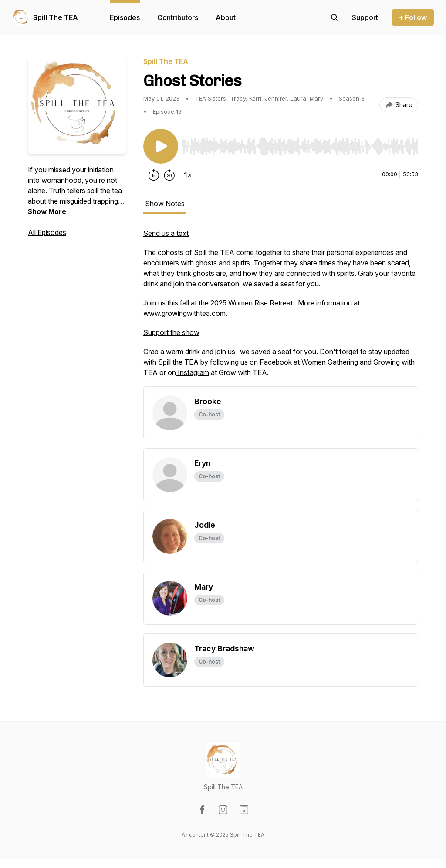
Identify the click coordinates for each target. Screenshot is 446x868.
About (226, 17)
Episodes (125, 17)
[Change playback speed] (188, 175)
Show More (47, 211)
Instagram (193, 372)
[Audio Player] (300, 144)
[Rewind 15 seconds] (154, 175)
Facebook (276, 362)
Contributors (178, 17)
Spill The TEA (56, 17)
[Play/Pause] (161, 146)
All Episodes (47, 232)
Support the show (171, 332)
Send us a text (166, 233)
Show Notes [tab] (165, 204)
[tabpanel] (281, 307)
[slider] (300, 147)
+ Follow (413, 17)
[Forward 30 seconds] (169, 175)
